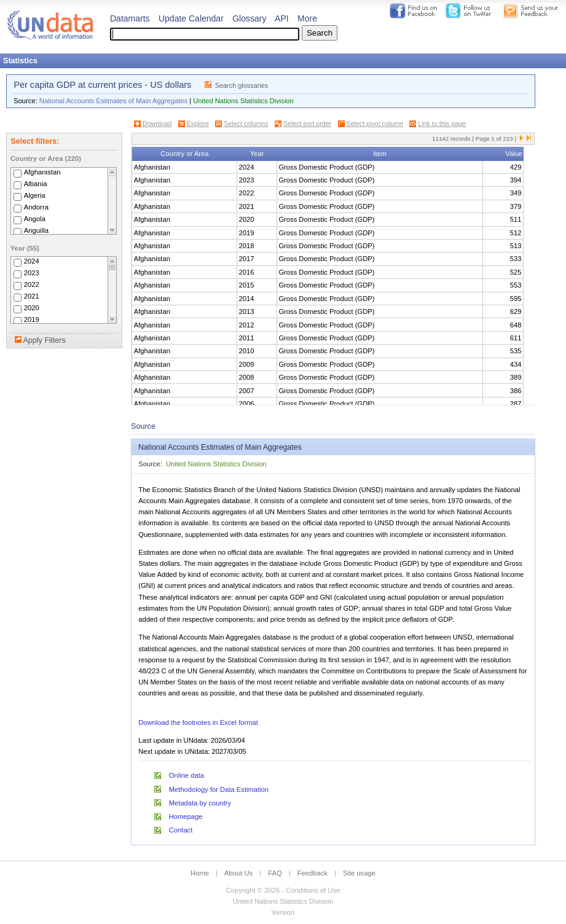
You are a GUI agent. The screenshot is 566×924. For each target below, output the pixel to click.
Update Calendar (191, 18)
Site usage (359, 873)
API (282, 18)
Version (283, 912)
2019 (32, 319)
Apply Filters (44, 340)
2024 (32, 261)
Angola (35, 219)
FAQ (275, 873)
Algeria (35, 195)
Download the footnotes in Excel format (198, 722)
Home (200, 873)
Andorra (36, 207)
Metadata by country (200, 803)
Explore (198, 123)
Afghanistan (42, 172)
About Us (238, 873)
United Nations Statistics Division (243, 101)
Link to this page (442, 123)
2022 (32, 284)
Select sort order (307, 123)
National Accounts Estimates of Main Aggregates (113, 101)
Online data (187, 775)
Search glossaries (242, 85)
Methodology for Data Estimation (219, 789)
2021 (32, 296)
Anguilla (36, 230)
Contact (181, 830)
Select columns (246, 123)
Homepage (186, 816)
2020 (32, 308)
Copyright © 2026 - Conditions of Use (283, 890)
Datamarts (130, 18)
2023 (32, 273)
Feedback (312, 873)
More (307, 18)
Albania (36, 184)
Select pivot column (375, 123)
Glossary (249, 18)
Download (157, 123)
